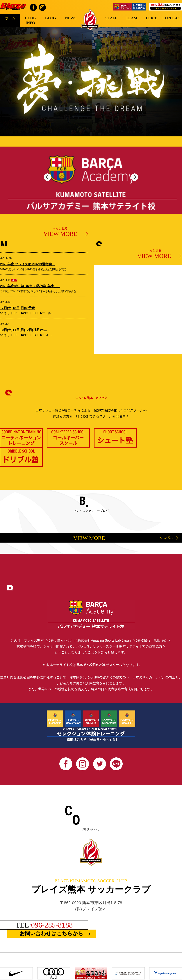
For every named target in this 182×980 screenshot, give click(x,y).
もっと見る (60, 232)
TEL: (44, 925)
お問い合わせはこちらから (51, 933)
